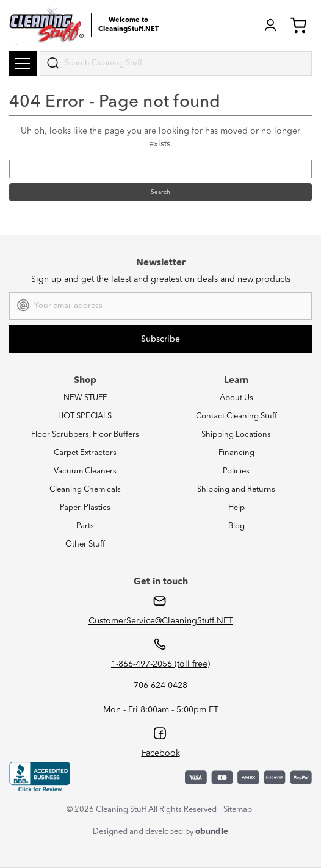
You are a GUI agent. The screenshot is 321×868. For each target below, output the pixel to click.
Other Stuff (85, 544)
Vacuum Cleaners (85, 471)
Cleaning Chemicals (85, 490)
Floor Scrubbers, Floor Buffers (85, 435)
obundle (212, 832)
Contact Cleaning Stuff (236, 416)
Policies (236, 471)
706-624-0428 (161, 686)
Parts (85, 526)
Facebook (161, 753)
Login (270, 25)
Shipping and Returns (236, 490)
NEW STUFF (85, 398)
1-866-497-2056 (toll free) (161, 664)
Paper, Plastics (85, 508)
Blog (236, 526)
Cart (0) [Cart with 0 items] (298, 25)
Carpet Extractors (85, 453)
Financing (236, 453)
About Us (236, 398)
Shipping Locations (236, 435)
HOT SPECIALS (85, 416)
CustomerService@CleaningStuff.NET (161, 621)
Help (236, 508)
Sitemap (238, 810)
